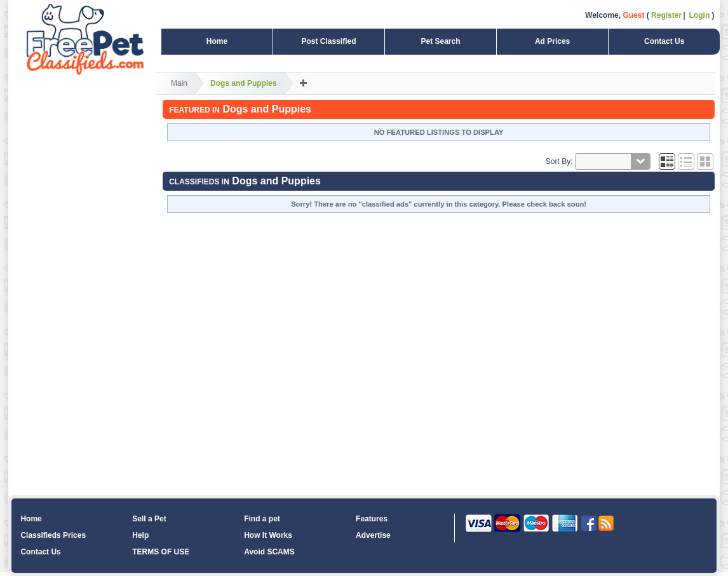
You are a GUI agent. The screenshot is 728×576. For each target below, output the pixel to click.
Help (140, 535)
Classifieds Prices (53, 535)
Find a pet (262, 519)
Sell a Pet (149, 519)
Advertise (373, 535)
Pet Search (440, 41)
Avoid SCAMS (269, 552)
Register (666, 15)
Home (217, 41)
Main (179, 83)
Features (372, 519)
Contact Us (664, 41)
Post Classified (328, 41)
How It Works (268, 535)
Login (700, 15)
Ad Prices (552, 41)
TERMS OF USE (161, 552)
